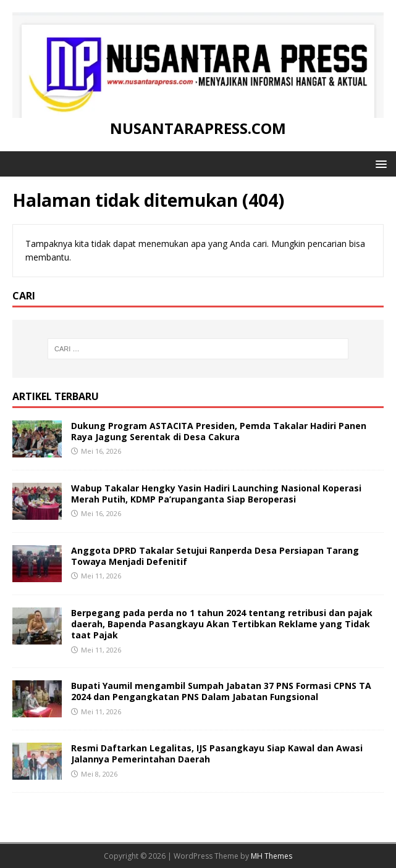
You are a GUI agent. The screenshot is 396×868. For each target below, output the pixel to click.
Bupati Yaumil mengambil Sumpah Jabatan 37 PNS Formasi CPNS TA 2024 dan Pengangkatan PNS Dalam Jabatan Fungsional (221, 691)
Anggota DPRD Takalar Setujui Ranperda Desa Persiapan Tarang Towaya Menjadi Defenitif (215, 556)
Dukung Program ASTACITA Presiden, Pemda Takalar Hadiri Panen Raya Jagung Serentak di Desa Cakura (219, 431)
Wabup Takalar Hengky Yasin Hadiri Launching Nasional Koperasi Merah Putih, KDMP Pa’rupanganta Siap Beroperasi (216, 494)
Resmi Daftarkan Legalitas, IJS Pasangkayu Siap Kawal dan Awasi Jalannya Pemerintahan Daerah (217, 753)
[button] (379, 163)
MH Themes (272, 856)
